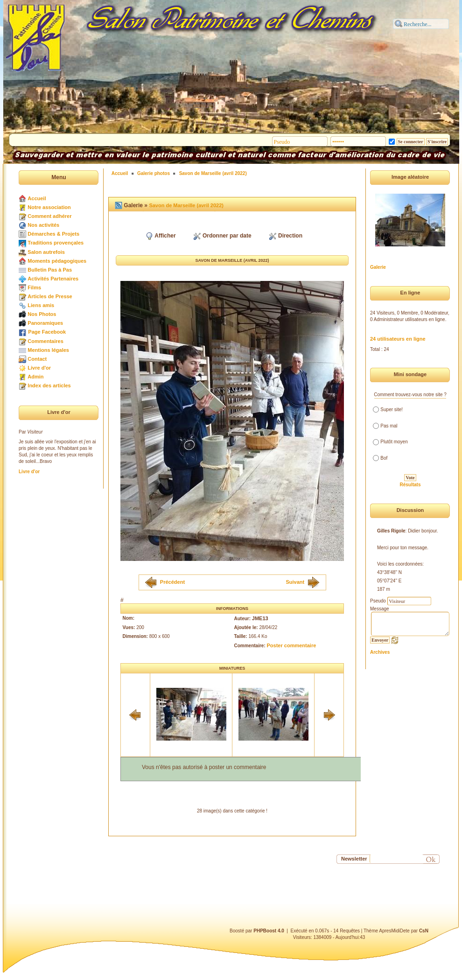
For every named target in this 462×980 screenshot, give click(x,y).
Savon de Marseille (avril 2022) (213, 173)
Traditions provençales (56, 243)
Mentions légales (48, 350)
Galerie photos (154, 173)
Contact (37, 359)
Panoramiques (45, 323)
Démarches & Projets (53, 234)
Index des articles (49, 385)
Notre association (49, 207)
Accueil (37, 198)
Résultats (410, 485)
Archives (380, 652)
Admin (35, 377)
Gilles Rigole (391, 531)
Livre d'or (39, 368)
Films (34, 287)
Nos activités (43, 225)
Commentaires (45, 341)
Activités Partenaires (53, 279)
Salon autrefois (46, 252)
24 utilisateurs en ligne (398, 339)
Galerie (378, 267)
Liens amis (41, 305)
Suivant (295, 581)
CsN (424, 931)
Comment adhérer (49, 216)
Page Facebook (47, 332)
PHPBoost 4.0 (269, 931)
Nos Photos (42, 314)
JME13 (260, 618)
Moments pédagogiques (57, 261)
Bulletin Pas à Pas (50, 270)
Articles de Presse (50, 296)
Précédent (172, 581)
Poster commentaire (292, 645)
